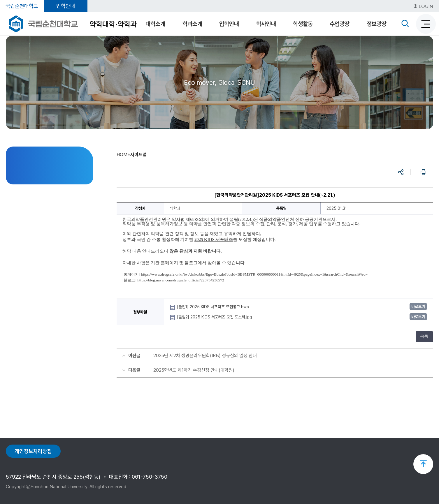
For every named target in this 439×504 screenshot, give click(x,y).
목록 (424, 336)
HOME (123, 155)
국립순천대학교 (22, 6)
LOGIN (423, 6)
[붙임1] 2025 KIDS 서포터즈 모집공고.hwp (214, 307)
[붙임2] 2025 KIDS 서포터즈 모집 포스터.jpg (215, 317)
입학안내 (66, 6)
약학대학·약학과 (113, 24)
